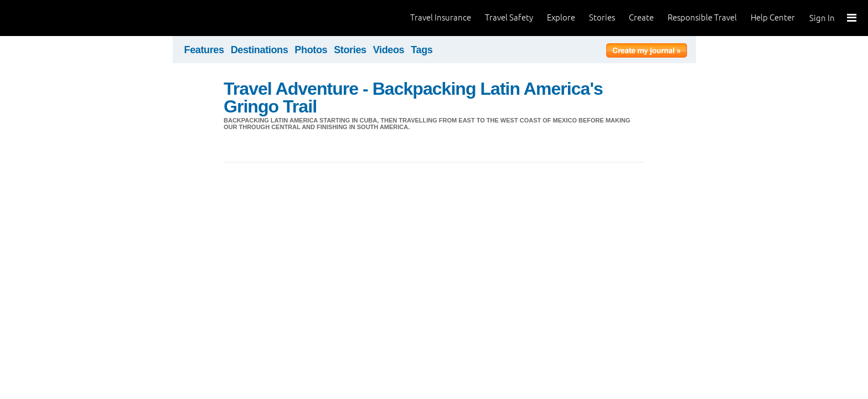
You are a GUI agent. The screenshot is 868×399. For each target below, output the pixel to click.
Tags (422, 50)
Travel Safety (509, 17)
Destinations (260, 50)
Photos (311, 50)
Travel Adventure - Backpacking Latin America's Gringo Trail (413, 98)
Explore (561, 17)
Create (641, 17)
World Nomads (58, 18)
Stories (602, 17)
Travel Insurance (441, 17)
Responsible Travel (702, 17)
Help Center (773, 17)
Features (204, 50)
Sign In (822, 18)
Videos (389, 50)
